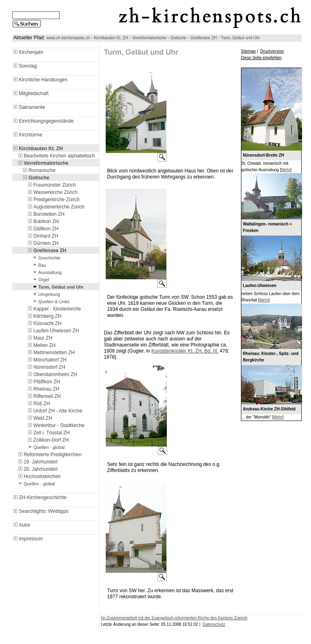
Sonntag (24, 66)
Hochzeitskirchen (39, 476)
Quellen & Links (50, 302)
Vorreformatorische (149, 38)
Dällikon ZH (43, 229)
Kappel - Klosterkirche (54, 309)
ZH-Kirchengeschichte (39, 497)
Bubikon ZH (43, 221)
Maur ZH (39, 338)
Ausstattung (47, 272)
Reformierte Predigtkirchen (49, 455)
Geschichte (46, 258)
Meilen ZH (41, 345)
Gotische (178, 38)
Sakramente (29, 107)
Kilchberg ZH (44, 316)
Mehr (286, 170)
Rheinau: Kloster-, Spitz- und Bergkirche (271, 357)
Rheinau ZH (43, 389)
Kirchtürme (27, 135)
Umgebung (46, 294)
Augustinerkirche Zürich (55, 207)
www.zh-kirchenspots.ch (68, 38)
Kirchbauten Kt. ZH (111, 38)
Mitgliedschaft (30, 94)
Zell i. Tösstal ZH (48, 433)
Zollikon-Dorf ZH (48, 440)
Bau (39, 265)
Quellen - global (46, 447)
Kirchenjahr (28, 52)
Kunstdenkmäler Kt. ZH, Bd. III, (185, 351)
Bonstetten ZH (46, 214)
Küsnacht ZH (44, 323)
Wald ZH (39, 418)
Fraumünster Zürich (51, 185)
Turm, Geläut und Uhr (240, 38)
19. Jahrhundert (37, 462)
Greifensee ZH (203, 38)
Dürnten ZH (43, 243)
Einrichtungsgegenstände (43, 121)
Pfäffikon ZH (43, 382)
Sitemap (248, 51)
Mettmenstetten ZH (51, 353)
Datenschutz (214, 624)
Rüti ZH (38, 404)
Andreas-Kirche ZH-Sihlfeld (269, 409)
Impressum (27, 539)
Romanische (39, 170)
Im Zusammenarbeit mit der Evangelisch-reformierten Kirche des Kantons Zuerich (174, 618)
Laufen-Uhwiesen (260, 286)
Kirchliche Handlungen (40, 80)
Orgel (40, 280)
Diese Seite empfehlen (261, 58)
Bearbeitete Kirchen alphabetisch (56, 156)
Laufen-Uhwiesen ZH (53, 331)
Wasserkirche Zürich (52, 192)
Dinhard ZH (42, 236)
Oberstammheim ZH (52, 374)
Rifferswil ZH (44, 396)
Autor (21, 525)
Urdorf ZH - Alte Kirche (54, 411)
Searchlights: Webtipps (40, 511)
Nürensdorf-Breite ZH (264, 155)
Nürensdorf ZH (46, 367)
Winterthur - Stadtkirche (55, 425)
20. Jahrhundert (37, 469)
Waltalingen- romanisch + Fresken (267, 227)
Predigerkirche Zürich (53, 200)
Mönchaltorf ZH (47, 360)
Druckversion (272, 51)
